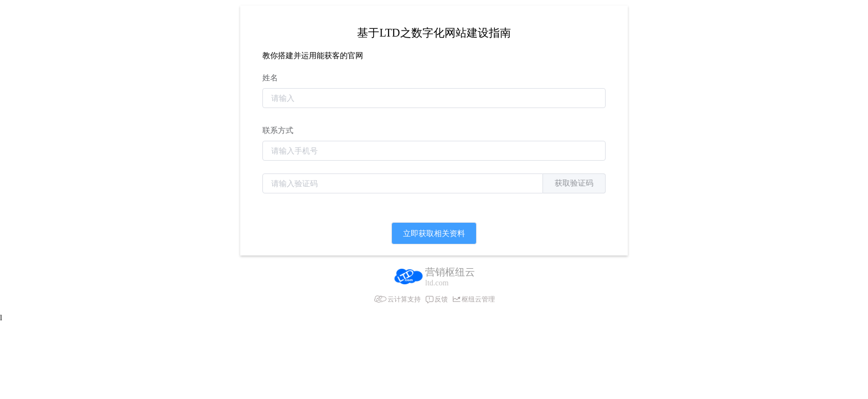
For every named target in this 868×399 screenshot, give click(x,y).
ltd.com (437, 283)
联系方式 (278, 131)
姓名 (270, 78)
